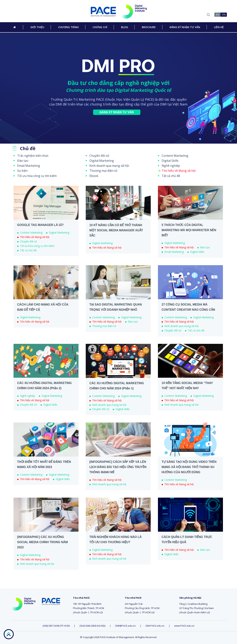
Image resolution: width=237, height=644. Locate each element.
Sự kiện (22, 171)
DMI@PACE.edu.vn (125, 626)
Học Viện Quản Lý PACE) (135, 99)
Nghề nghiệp (171, 166)
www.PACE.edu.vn (184, 626)
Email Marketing (29, 166)
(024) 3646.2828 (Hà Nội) (92, 626)
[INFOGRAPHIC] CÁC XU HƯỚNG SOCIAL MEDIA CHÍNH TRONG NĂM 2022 (43, 542)
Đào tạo (23, 161)
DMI (59, 104)
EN (217, 15)
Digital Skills (170, 161)
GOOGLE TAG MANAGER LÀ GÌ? (40, 225)
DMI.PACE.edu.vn (155, 626)
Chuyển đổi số (99, 156)
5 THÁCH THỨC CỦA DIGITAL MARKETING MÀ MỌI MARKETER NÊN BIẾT (189, 230)
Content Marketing (175, 156)
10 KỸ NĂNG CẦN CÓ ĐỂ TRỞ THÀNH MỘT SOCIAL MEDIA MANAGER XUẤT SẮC (116, 230)
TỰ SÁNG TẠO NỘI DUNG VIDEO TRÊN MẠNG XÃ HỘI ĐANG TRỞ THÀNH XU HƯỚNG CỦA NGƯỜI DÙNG (189, 467)
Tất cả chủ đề (171, 176)
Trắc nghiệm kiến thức (33, 156)
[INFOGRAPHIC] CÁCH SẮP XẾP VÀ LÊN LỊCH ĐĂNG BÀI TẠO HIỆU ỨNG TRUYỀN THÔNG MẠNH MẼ (118, 467)
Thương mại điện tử (103, 171)
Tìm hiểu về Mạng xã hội (179, 171)
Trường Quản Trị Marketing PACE (77, 99)
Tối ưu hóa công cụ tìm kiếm (37, 176)
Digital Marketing (102, 161)
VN (224, 15)
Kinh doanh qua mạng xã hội (109, 166)
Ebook (94, 176)
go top (9, 634)
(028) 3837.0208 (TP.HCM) (56, 626)
